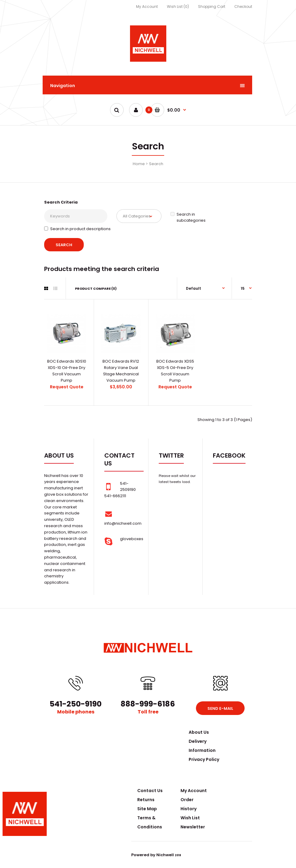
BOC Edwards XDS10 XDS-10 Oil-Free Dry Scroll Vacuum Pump (67, 371)
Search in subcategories (188, 217)
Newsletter (193, 827)
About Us (199, 732)
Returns (146, 800)
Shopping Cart (212, 7)
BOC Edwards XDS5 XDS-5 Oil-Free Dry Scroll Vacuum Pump (175, 371)
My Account (147, 7)
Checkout (243, 7)
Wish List (190, 818)
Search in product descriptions (77, 229)
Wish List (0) (178, 7)
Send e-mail (220, 708)
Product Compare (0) (96, 289)
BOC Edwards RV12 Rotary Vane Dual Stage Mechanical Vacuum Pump (121, 371)
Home (139, 164)
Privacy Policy (204, 759)
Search (156, 164)
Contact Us (150, 791)
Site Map (147, 809)
